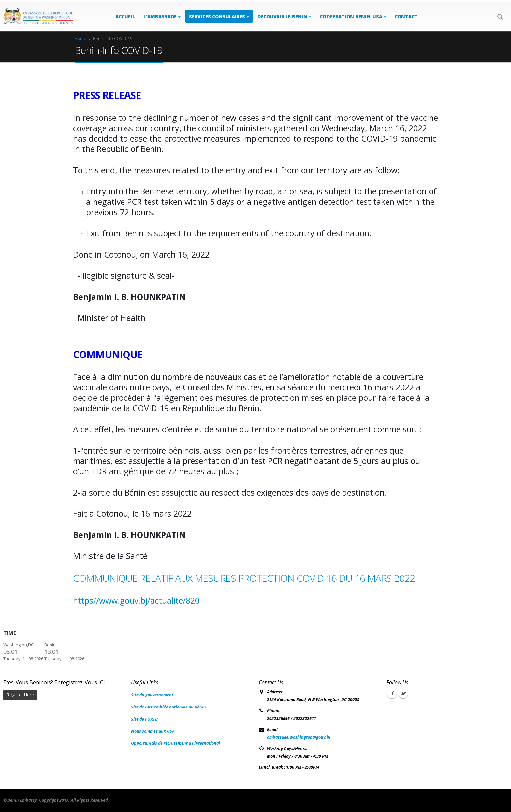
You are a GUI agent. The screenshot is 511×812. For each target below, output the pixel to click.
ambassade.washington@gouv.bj (299, 737)
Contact (406, 16)
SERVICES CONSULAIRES (217, 16)
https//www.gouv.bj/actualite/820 (136, 600)
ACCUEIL (125, 16)
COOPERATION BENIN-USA (351, 16)
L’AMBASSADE (160, 16)
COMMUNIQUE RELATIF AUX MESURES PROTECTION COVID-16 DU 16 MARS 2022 (244, 578)
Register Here (20, 695)
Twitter (403, 693)
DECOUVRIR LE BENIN (282, 16)
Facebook (392, 693)
